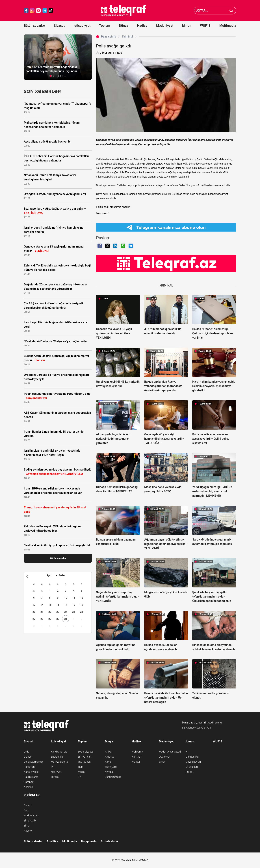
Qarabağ (29, 782)
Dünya (124, 26)
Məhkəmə (137, 752)
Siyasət (59, 26)
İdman (187, 26)
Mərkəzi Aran (31, 815)
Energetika (57, 757)
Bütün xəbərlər (34, 26)
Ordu (27, 752)
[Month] (52, 575)
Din (80, 777)
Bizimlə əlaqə (109, 841)
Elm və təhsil (85, 757)
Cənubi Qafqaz (113, 777)
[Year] (64, 575)
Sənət (162, 762)
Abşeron (29, 831)
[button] (51, 76)
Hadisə (142, 26)
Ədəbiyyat (165, 757)
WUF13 (205, 26)
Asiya (108, 762)
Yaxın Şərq (111, 767)
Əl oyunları (192, 767)
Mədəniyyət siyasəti (170, 752)
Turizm (55, 777)
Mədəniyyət (165, 26)
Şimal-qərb (30, 821)
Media (81, 772)
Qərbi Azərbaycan (34, 762)
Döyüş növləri (193, 762)
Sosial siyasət (85, 752)
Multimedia (228, 26)
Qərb (26, 810)
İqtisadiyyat (82, 26)
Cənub (27, 805)
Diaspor (28, 757)
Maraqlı (136, 762)
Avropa (109, 772)
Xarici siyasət (31, 772)
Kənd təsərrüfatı (60, 752)
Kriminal (136, 757)
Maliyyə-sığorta (59, 762)
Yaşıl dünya (84, 762)
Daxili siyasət (31, 777)
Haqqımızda (89, 841)
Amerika (110, 757)
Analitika (29, 787)
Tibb (80, 767)
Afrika (108, 752)
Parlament (30, 767)
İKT (53, 767)
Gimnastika (192, 757)
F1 (187, 752)
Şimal (27, 826)
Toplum (105, 26)
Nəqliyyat (56, 772)
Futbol (189, 772)
